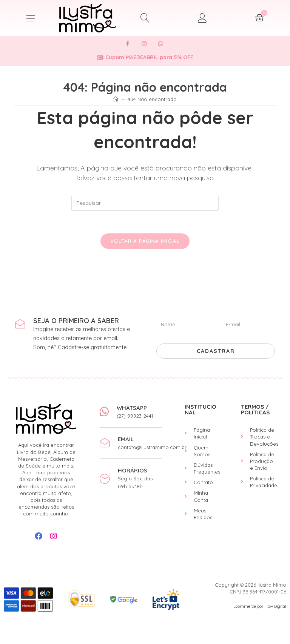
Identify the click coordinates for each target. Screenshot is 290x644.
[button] (30, 18)
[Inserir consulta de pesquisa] (145, 203)
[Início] (116, 99)
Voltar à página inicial (145, 241)
